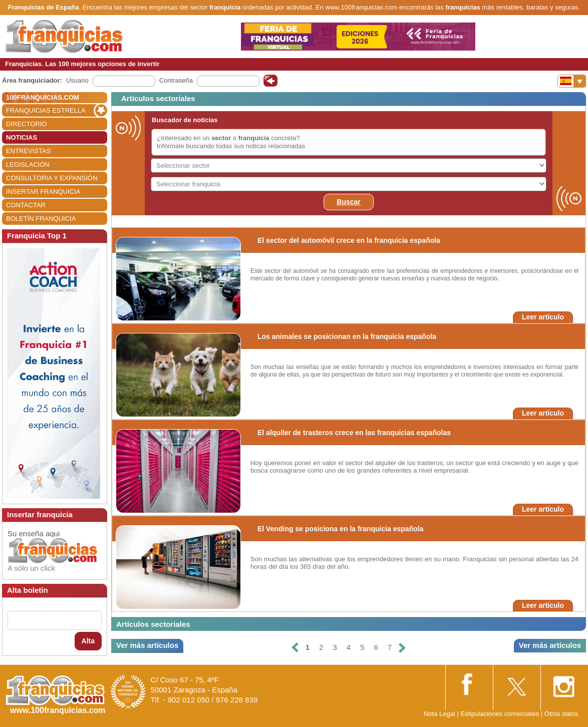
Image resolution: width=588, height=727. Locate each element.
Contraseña (176, 80)
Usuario (77, 80)
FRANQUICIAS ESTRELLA (46, 110)
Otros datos (561, 714)
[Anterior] (295, 648)
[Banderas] (572, 81)
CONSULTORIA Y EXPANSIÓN (52, 178)
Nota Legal (439, 714)
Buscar (348, 202)
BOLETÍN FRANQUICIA (41, 219)
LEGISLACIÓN (28, 164)
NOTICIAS (22, 137)
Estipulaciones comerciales (500, 714)
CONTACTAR (26, 205)
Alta (88, 641)
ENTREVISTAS (28, 151)
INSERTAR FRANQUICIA (43, 192)
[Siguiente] (402, 648)
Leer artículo (543, 317)
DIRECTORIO (26, 124)
